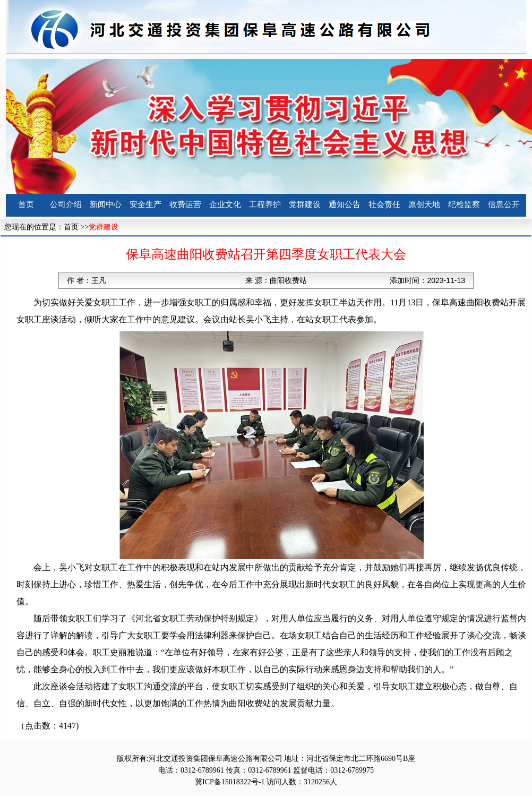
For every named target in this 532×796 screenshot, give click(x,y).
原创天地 (424, 204)
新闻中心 (106, 204)
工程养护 (265, 204)
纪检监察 (464, 204)
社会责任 (384, 204)
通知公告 (345, 204)
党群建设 (305, 204)
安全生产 (145, 204)
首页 (26, 204)
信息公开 (504, 204)
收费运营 (185, 204)
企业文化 (225, 204)
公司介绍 (66, 204)
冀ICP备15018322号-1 (230, 782)
